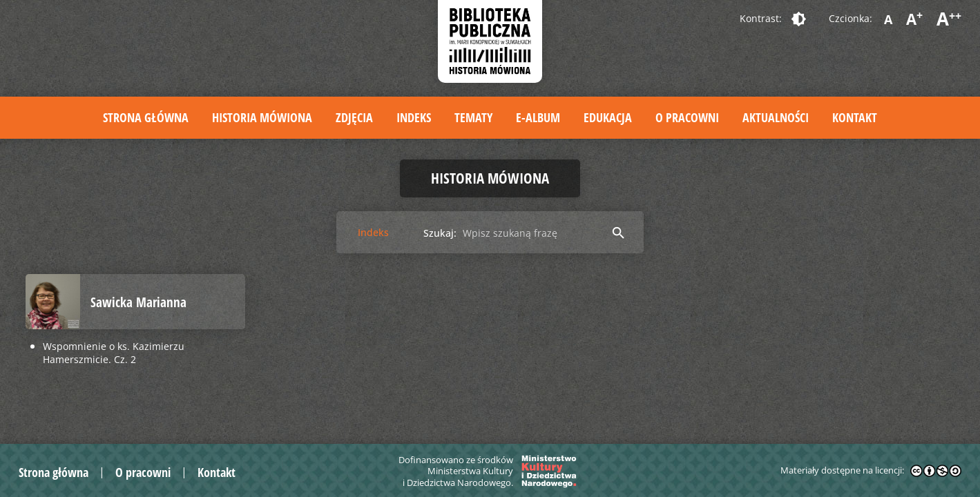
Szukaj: (440, 233)
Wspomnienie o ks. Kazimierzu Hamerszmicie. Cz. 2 (114, 353)
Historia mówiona (262, 117)
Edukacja (608, 117)
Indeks (414, 117)
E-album (538, 117)
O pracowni (687, 117)
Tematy (473, 117)
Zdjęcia (354, 117)
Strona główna (146, 117)
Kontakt (855, 117)
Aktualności (776, 117)
